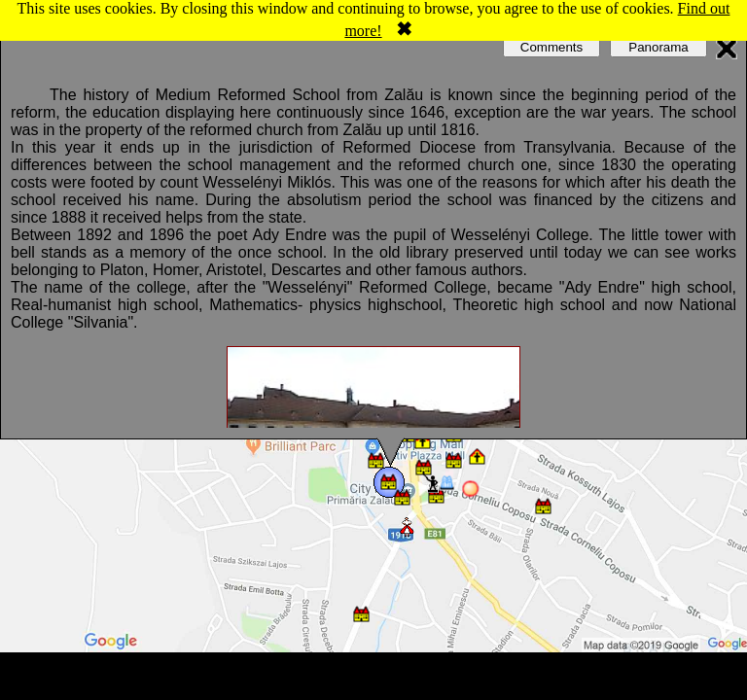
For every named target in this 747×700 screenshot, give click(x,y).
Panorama (658, 47)
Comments (551, 47)
